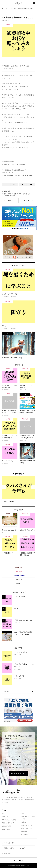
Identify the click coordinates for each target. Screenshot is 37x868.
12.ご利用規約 (24, 834)
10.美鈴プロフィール (26, 828)
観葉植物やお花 (11, 195)
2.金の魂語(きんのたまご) (9, 820)
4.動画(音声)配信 (7, 826)
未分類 (18, 584)
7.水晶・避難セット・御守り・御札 (28, 818)
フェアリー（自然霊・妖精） (17, 194)
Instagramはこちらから (18, 774)
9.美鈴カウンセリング (26, 825)
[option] (19, 489)
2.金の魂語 (7, 191)
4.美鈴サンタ (19, 580)
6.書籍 (22, 814)
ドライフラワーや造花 (10, 194)
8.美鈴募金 (23, 822)
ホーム (4, 814)
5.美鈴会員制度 (6, 829)
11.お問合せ (24, 831)
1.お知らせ (19, 568)
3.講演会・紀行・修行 (8, 823)
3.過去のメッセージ (19, 576)
